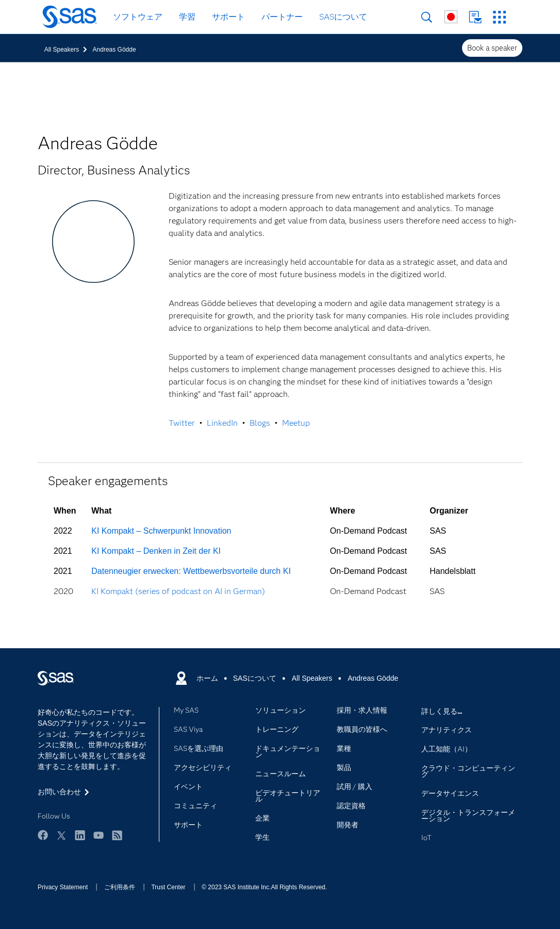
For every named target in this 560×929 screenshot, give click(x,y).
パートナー (282, 17)
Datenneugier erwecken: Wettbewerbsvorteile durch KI (191, 571)
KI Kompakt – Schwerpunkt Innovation (161, 531)
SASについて (343, 17)
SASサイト (499, 17)
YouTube (98, 835)
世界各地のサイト (451, 17)
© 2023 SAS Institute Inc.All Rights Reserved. (264, 887)
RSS (117, 835)
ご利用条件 (120, 887)
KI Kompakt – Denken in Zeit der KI (156, 551)
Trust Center (168, 887)
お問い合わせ (475, 17)
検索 (427, 17)
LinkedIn (222, 423)
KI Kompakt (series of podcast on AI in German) (178, 591)
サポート (228, 17)
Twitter (182, 423)
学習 (187, 17)
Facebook (43, 835)
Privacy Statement (63, 887)
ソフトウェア (138, 17)
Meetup (296, 423)
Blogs (260, 423)
